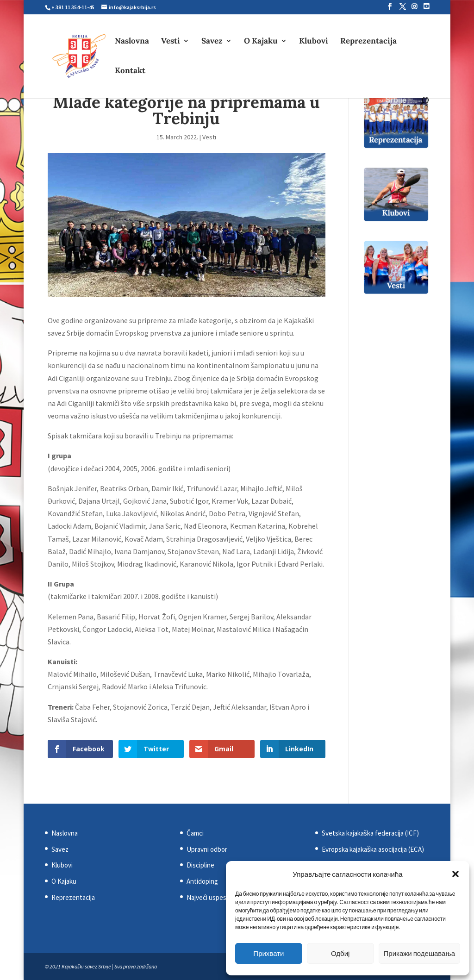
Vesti (171, 42)
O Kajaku (261, 42)
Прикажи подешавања (419, 953)
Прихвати (268, 953)
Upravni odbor (207, 849)
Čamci (195, 833)
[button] (455, 874)
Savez (212, 42)
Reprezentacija (368, 42)
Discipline (200, 865)
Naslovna (132, 42)
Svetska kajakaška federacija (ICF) (370, 833)
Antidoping (202, 881)
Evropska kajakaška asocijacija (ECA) (373, 849)
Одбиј (340, 953)
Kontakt (130, 71)
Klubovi (314, 42)
